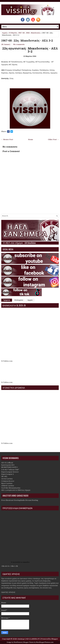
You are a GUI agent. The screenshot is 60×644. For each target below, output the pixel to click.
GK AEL (4, 476)
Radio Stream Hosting (29, 500)
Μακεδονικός (35, 33)
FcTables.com (7, 361)
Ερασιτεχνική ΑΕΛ (8, 465)
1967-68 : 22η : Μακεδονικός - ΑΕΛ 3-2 (27, 41)
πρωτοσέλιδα (17, 562)
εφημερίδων (26, 562)
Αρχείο (30, 300)
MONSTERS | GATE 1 (9, 467)
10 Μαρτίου (13, 33)
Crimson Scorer (8, 481)
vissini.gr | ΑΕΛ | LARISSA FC (29, 639)
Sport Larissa (7, 483)
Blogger (55, 639)
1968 (28, 33)
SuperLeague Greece (10, 472)
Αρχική (5, 33)
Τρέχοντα (7, 300)
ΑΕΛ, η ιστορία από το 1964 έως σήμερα (16, 490)
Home (31, 139)
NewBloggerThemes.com (45, 642)
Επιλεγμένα (19, 300)
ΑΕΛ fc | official (7, 463)
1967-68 (21, 33)
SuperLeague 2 (7, 474)
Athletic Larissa (8, 486)
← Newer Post (7, 139)
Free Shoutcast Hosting (11, 500)
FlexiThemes (18, 642)
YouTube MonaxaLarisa (11, 488)
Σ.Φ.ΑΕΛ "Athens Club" (10, 470)
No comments (19, 44)
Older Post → (53, 139)
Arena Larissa (7, 479)
